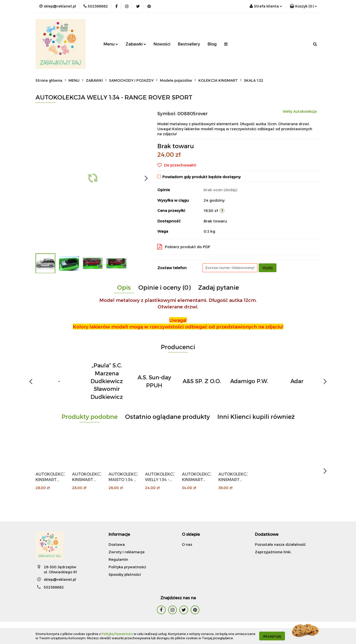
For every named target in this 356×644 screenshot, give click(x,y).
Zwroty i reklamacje (127, 552)
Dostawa (117, 544)
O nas (187, 544)
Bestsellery (189, 44)
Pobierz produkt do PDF (184, 247)
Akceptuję (272, 636)
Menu (111, 44)
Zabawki (136, 44)
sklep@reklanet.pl (60, 579)
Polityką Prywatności (117, 634)
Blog (212, 44)
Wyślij (268, 268)
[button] (303, 6)
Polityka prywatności (127, 567)
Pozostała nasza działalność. (281, 544)
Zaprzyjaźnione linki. (273, 552)
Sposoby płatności (125, 574)
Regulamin (118, 559)
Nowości (162, 44)
